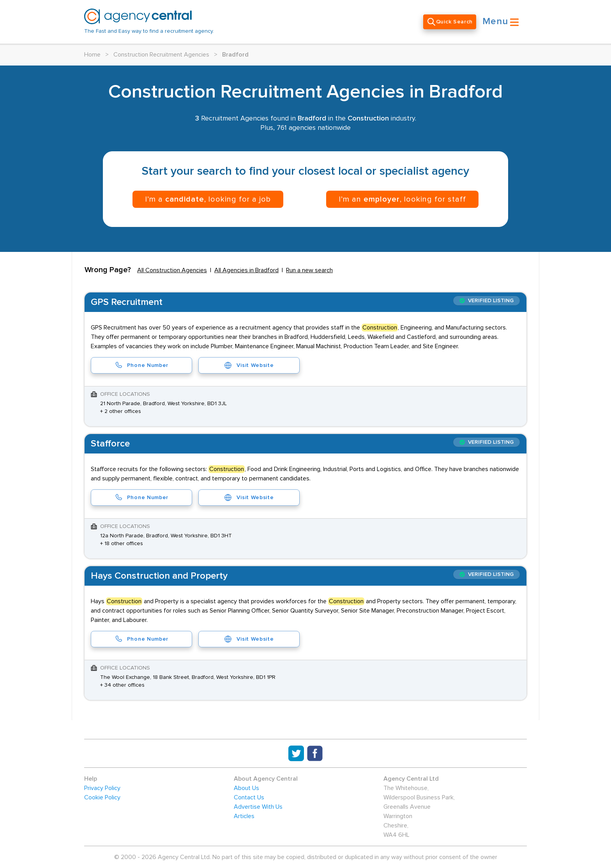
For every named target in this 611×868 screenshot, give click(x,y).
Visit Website (249, 365)
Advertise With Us (258, 807)
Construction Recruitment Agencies (161, 55)
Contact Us (249, 797)
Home (92, 55)
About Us (246, 788)
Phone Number (141, 365)
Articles (244, 816)
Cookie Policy (102, 797)
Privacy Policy (102, 788)
